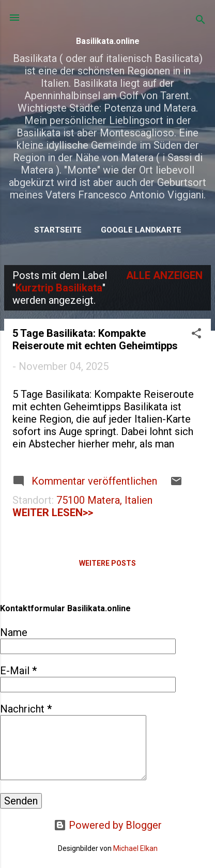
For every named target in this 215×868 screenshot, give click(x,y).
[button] (196, 335)
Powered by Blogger (108, 825)
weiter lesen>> (53, 513)
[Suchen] (201, 21)
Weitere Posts (108, 563)
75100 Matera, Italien (104, 500)
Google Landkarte (141, 230)
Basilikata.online (108, 41)
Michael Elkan (135, 848)
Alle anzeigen (164, 275)
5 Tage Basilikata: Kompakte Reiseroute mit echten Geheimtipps (95, 339)
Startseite (58, 230)
